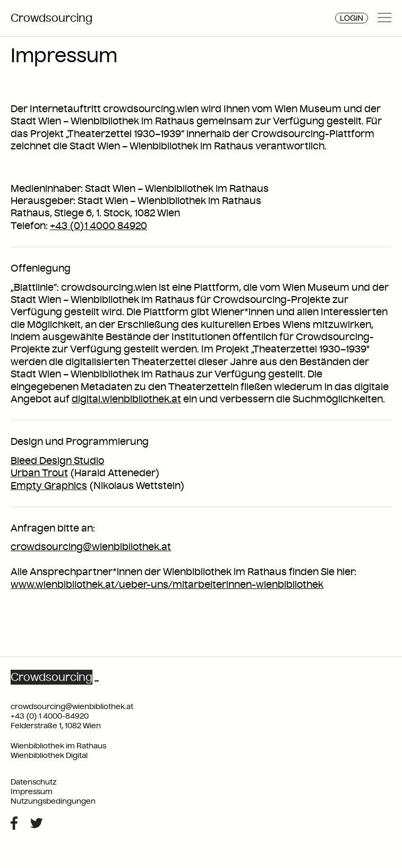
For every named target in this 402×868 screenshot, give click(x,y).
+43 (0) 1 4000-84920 (50, 716)
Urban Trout (39, 473)
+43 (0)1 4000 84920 (99, 226)
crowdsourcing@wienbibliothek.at (91, 547)
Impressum (32, 791)
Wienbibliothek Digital (49, 755)
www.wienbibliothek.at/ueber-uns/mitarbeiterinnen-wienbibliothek (167, 584)
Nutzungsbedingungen (53, 801)
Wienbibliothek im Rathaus (58, 746)
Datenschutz (34, 782)
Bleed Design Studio (57, 461)
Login (352, 18)
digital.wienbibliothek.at (126, 399)
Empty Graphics (49, 486)
